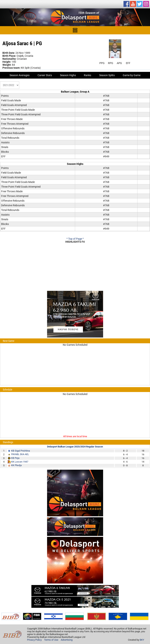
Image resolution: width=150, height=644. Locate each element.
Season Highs (68, 75)
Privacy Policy (34, 640)
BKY (142, 640)
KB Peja (15, 458)
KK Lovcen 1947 (20, 462)
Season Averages (20, 75)
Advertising (67, 640)
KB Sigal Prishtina (21, 451)
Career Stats (45, 75)
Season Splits (107, 75)
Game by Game (132, 75)
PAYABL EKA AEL (20, 454)
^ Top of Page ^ (75, 239)
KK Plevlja (16, 465)
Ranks (88, 75)
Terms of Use (51, 640)
